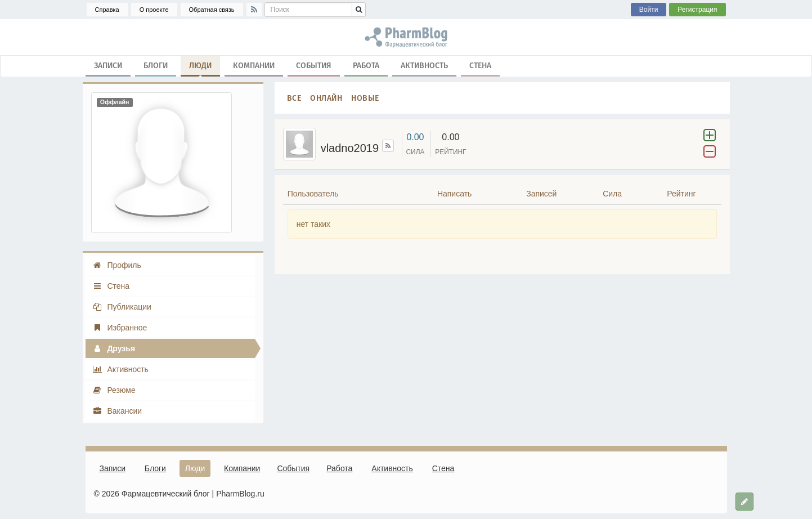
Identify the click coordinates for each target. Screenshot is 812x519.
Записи (108, 65)
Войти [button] (649, 10)
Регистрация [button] (697, 10)
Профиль (117, 265)
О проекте (154, 10)
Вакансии (117, 411)
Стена (480, 65)
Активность (424, 65)
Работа (366, 65)
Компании (254, 65)
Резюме (114, 390)
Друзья (114, 348)
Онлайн (326, 98)
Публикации (122, 307)
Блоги (156, 65)
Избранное (120, 328)
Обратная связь (212, 10)
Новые (365, 98)
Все (294, 98)
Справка (107, 10)
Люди (200, 68)
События (314, 65)
